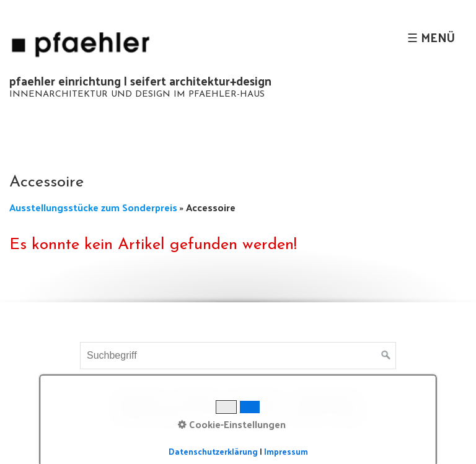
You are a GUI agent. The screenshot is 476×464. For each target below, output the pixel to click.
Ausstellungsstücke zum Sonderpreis (95, 207)
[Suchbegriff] (238, 356)
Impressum (286, 451)
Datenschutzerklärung (213, 451)
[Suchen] (386, 356)
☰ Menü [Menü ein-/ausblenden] (431, 37)
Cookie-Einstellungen (232, 424)
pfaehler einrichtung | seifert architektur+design (140, 81)
